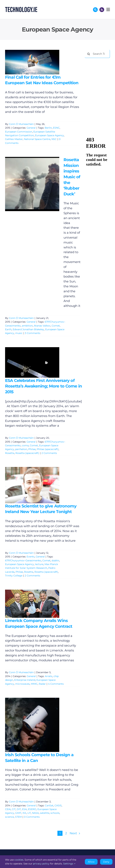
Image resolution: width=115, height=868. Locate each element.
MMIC (34, 684)
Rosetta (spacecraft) (27, 453)
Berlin (48, 128)
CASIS (58, 805)
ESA (24, 809)
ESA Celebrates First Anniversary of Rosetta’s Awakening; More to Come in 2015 (44, 386)
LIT (29, 813)
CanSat (49, 805)
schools (55, 813)
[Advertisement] (100, 72)
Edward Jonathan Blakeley (28, 329)
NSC (54, 139)
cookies (19, 860)
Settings (69, 864)
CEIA (8, 809)
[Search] (89, 54)
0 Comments (32, 817)
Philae (32, 449)
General (31, 128)
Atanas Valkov (42, 326)
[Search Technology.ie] (97, 54)
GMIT (18, 813)
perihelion (21, 449)
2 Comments (49, 453)
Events (31, 557)
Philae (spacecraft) (48, 449)
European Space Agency (49, 135)
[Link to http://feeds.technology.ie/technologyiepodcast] (102, 10)
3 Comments (33, 333)
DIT (19, 809)
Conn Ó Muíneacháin (21, 124)
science (9, 817)
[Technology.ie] (21, 8)
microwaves (22, 684)
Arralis (49, 676)
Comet (56, 326)
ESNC (56, 128)
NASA (35, 813)
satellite (45, 813)
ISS (24, 813)
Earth (8, 329)
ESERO (32, 809)
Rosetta (10, 453)
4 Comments (56, 684)
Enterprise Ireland (25, 680)
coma (25, 445)
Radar (42, 684)
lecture (39, 564)
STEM (18, 817)
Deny (106, 862)
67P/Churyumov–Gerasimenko (23, 560)
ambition (27, 326)
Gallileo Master (14, 139)
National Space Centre (37, 139)
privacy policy (41, 864)
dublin (55, 560)
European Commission (19, 132)
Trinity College (14, 576)
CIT (14, 809)
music (19, 333)
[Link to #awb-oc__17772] (95, 10)
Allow (91, 862)
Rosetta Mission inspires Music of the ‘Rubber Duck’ (72, 177)
